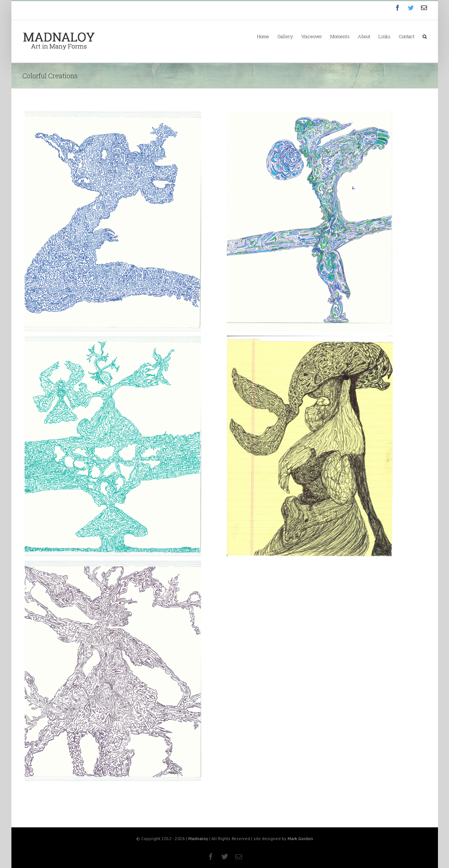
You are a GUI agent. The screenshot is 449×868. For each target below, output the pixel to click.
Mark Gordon (300, 838)
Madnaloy (198, 838)
